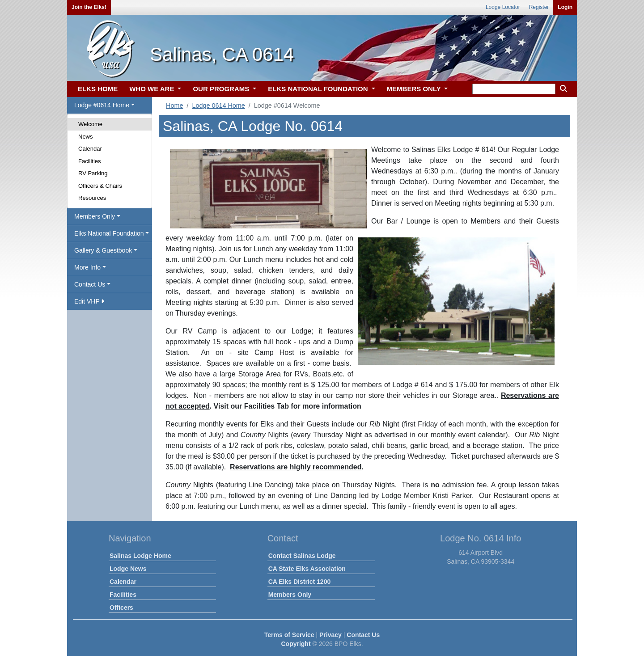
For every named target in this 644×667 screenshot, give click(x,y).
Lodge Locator (503, 7)
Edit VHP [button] (89, 301)
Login (565, 7)
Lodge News (128, 569)
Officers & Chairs (100, 186)
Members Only (290, 595)
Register (539, 7)
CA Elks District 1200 (300, 582)
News (86, 137)
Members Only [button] (95, 216)
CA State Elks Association (307, 569)
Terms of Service (289, 635)
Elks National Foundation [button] (109, 233)
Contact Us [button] (90, 284)
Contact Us (363, 635)
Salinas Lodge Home (140, 556)
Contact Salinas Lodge (302, 556)
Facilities (90, 161)
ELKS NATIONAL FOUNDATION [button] (319, 89)
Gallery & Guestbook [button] (103, 250)
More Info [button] (87, 267)
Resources (92, 198)
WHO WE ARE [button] (153, 89)
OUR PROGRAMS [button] (222, 89)
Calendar (90, 149)
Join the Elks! (89, 7)
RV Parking (93, 173)
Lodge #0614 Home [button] (102, 105)
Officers (121, 608)
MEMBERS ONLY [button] (415, 89)
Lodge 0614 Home (218, 106)
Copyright (296, 644)
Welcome (90, 124)
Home (174, 106)
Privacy (330, 635)
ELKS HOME (98, 89)
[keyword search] (514, 89)
